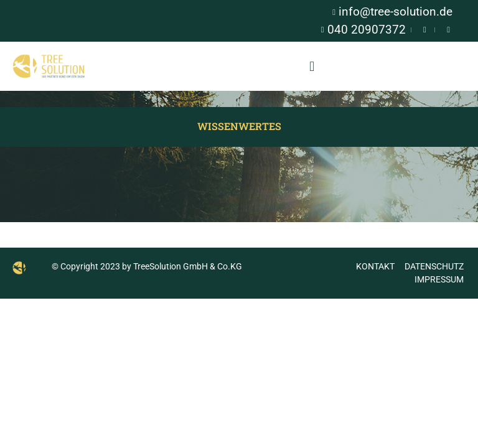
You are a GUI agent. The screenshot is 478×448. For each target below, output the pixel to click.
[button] (312, 66)
